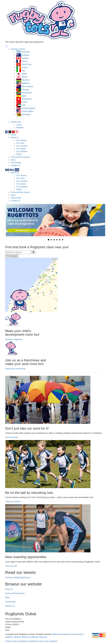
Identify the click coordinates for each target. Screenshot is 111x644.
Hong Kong (26, 64)
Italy (23, 71)
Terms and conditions (48, 641)
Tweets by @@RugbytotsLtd (18, 578)
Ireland (25, 67)
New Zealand (27, 86)
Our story (20, 143)
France (25, 61)
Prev (10, 220)
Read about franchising (15, 369)
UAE (23, 105)
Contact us (15, 165)
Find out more (11, 566)
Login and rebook (13, 502)
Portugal (25, 90)
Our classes (22, 140)
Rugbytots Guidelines (28, 641)
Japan (24, 74)
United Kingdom (28, 108)
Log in (19, 125)
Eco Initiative (22, 151)
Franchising (16, 163)
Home (13, 135)
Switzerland (27, 99)
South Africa (27, 93)
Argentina (26, 52)
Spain (24, 96)
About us (15, 137)
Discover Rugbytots (14, 339)
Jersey (24, 77)
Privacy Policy (11, 641)
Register (20, 128)
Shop (13, 160)
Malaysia (26, 83)
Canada (25, 58)
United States (27, 111)
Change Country (18, 49)
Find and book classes (20, 157)
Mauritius (26, 80)
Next (101, 220)
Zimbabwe (26, 114)
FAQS (19, 154)
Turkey (24, 102)
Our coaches (22, 146)
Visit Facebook (12, 437)
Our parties (21, 149)
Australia (25, 55)
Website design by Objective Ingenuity (30, 637)
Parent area (16, 122)
